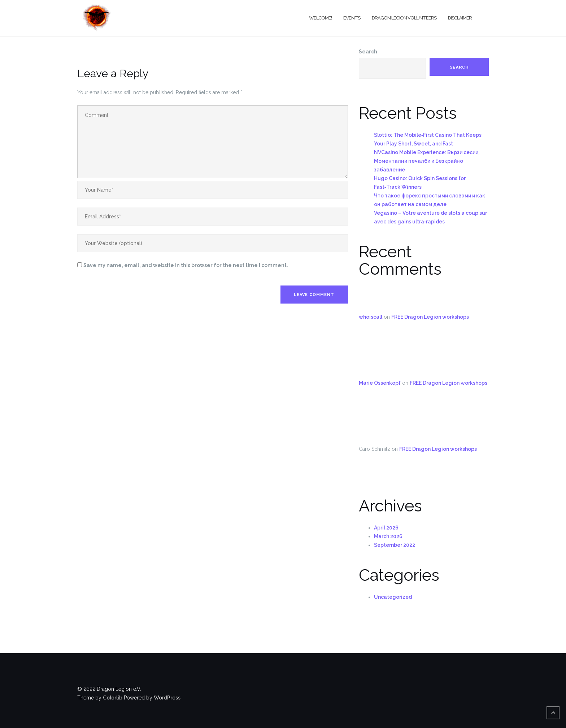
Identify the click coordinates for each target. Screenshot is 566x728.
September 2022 (395, 545)
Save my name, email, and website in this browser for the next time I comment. (186, 265)
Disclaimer (460, 18)
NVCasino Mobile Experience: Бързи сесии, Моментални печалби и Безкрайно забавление (427, 161)
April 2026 (386, 528)
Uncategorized (393, 597)
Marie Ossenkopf (380, 383)
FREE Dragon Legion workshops (430, 317)
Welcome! (320, 18)
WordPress (167, 698)
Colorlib (113, 698)
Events (352, 18)
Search (368, 52)
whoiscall (371, 317)
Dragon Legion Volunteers (404, 18)
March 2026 (388, 536)
